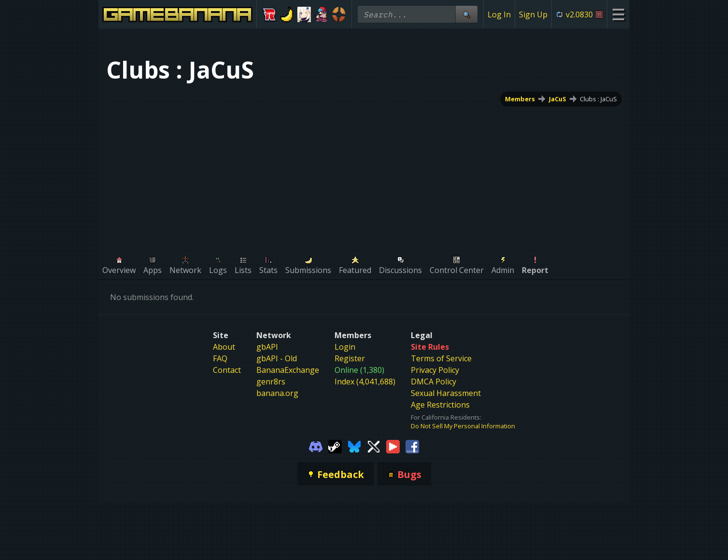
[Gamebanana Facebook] (412, 446)
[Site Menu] (618, 14)
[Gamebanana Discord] (316, 446)
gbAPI (267, 347)
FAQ (220, 358)
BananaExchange (288, 370)
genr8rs (271, 382)
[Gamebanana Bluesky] (354, 446)
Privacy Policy (435, 370)
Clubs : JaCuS (598, 99)
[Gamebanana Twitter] (374, 446)
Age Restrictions (440, 405)
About (224, 347)
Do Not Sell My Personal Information (463, 426)
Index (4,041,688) (365, 382)
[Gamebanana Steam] (335, 446)
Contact (227, 370)
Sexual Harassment (446, 393)
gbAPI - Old (277, 358)
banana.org (277, 393)
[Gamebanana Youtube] (393, 446)
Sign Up (533, 14)
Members (520, 99)
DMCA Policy (434, 382)
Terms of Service (441, 358)
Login (345, 347)
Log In (499, 14)
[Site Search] (466, 14)
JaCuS (558, 99)
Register (350, 358)
